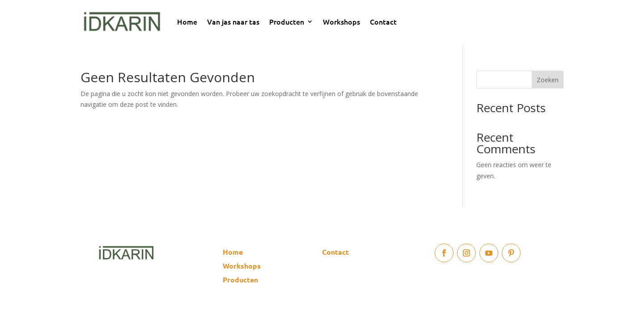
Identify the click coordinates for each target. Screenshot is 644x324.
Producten (287, 21)
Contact (383, 21)
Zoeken (548, 80)
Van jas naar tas (233, 21)
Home (187, 21)
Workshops (341, 21)
